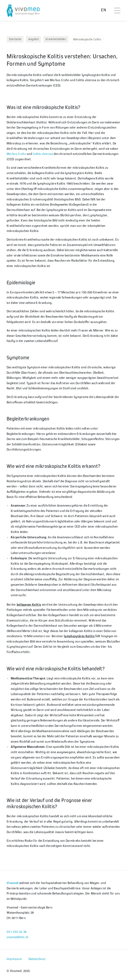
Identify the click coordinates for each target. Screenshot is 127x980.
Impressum (14, 959)
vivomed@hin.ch (17, 937)
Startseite (15, 39)
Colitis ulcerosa (43, 154)
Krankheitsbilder (56, 39)
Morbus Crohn (16, 154)
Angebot (34, 39)
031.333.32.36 (17, 932)
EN (103, 10)
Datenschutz (37, 959)
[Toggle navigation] (117, 11)
